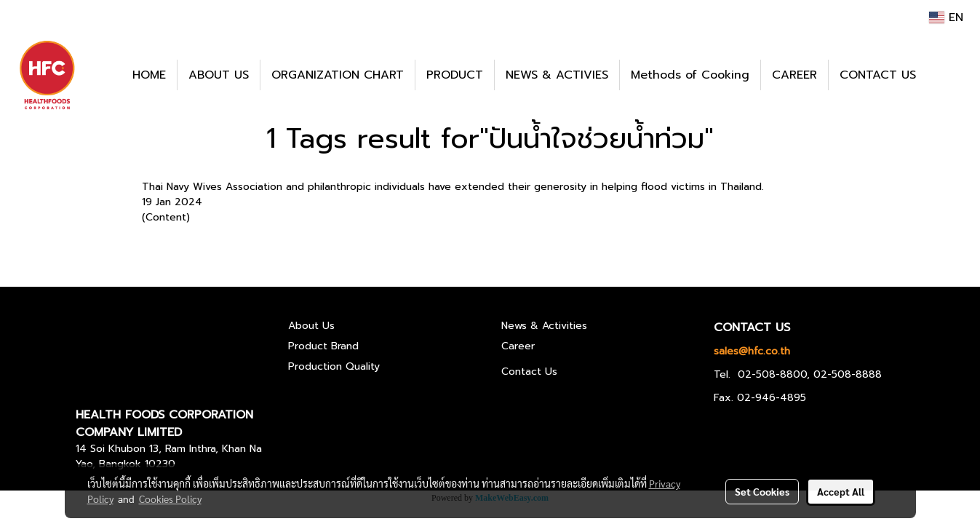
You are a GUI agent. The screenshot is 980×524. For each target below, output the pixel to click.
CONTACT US (878, 75)
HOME (149, 75)
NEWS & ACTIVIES (557, 75)
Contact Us (529, 372)
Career (518, 346)
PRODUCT (455, 75)
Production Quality (334, 366)
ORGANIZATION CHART (338, 75)
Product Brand (323, 346)
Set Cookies (762, 491)
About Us (311, 326)
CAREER (794, 75)
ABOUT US (219, 75)
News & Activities (544, 326)
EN (946, 17)
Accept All (841, 491)
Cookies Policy (170, 499)
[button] (949, 75)
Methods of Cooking (690, 75)
